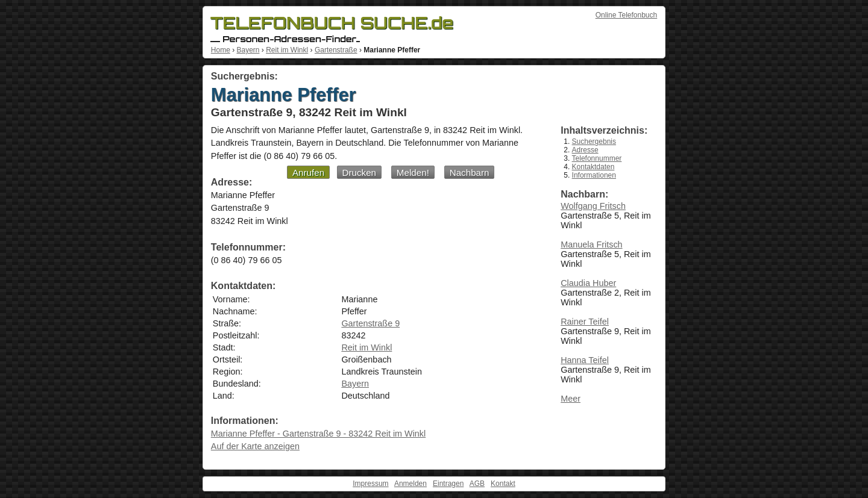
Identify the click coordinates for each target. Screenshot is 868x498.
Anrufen (308, 173)
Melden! (413, 173)
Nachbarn (470, 173)
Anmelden (410, 484)
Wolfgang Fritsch (593, 206)
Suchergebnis (594, 142)
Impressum (370, 484)
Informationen (594, 175)
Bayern (248, 50)
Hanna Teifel (585, 360)
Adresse (585, 150)
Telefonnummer (597, 158)
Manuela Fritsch (591, 244)
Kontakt (503, 484)
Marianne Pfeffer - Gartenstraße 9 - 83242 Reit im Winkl (318, 434)
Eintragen (448, 484)
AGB (477, 484)
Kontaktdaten (593, 167)
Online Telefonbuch (627, 15)
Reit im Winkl (287, 50)
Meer (571, 399)
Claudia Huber (588, 283)
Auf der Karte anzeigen (255, 446)
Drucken (360, 173)
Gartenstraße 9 (370, 323)
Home (221, 50)
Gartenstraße (336, 50)
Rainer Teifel (585, 322)
